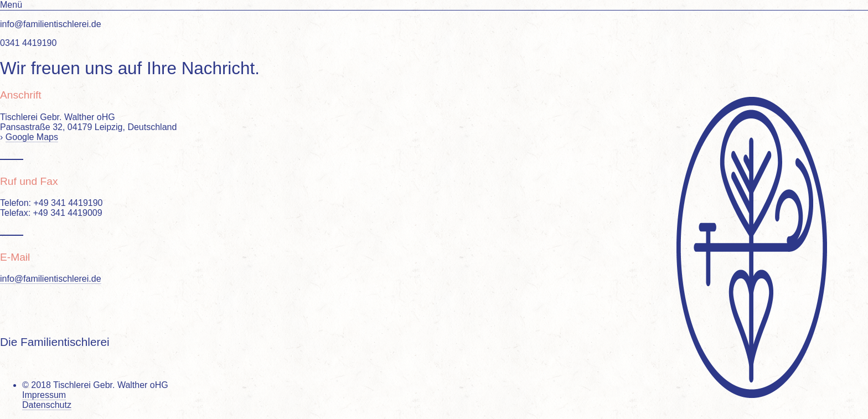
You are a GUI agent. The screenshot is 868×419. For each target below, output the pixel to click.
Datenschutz (47, 405)
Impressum (44, 395)
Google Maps (32, 137)
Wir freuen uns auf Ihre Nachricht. (130, 68)
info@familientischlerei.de (51, 279)
